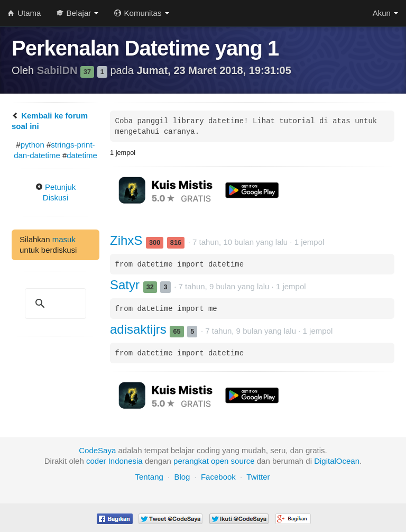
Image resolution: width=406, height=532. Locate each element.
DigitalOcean (337, 461)
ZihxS (128, 240)
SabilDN (59, 70)
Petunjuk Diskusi (56, 192)
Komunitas (141, 13)
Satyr (127, 285)
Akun (385, 13)
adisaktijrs (140, 329)
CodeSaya (97, 450)
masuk (64, 239)
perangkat (191, 461)
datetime (82, 155)
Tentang (149, 477)
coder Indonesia (114, 461)
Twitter (258, 477)
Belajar (77, 13)
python (33, 145)
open (220, 461)
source (243, 461)
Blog (182, 477)
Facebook (218, 477)
